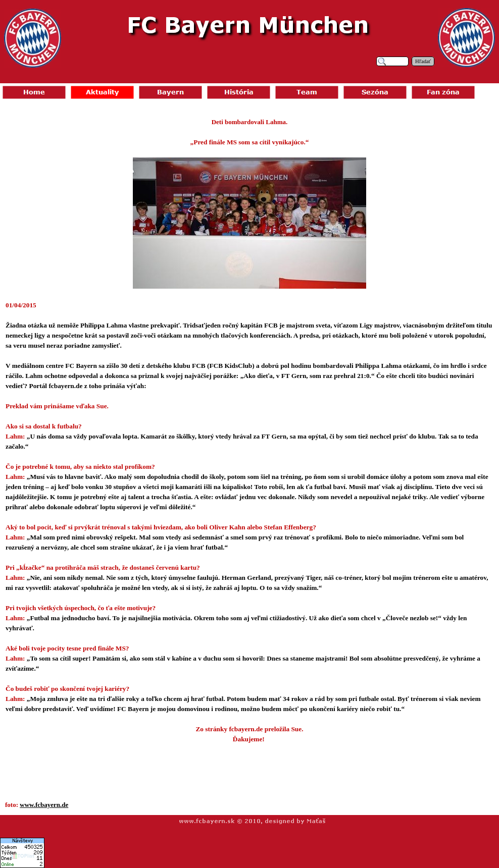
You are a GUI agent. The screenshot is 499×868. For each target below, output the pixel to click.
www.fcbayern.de (44, 805)
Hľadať (423, 61)
